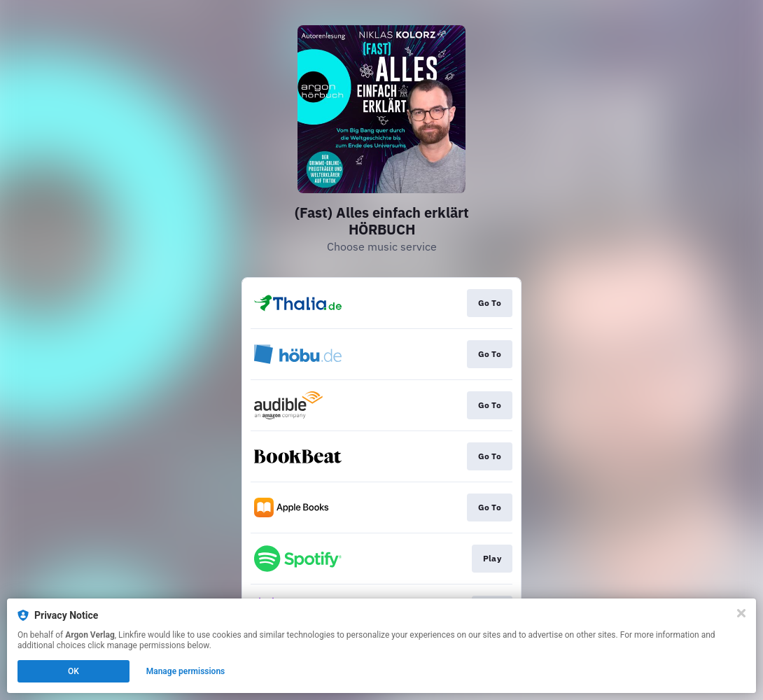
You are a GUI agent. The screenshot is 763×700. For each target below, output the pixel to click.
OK (73, 671)
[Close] (741, 613)
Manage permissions (186, 671)
